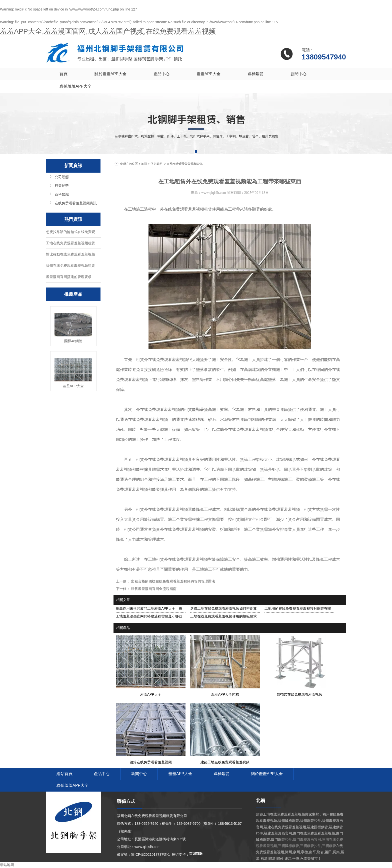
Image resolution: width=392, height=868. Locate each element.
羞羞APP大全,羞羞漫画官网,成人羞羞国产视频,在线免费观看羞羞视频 (108, 31)
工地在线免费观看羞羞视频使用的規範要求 (223, 616)
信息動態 (156, 164)
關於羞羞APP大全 (110, 74)
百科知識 (62, 194)
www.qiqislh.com (214, 193)
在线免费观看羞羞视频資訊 (76, 203)
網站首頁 (64, 774)
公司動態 (62, 177)
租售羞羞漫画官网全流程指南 (153, 589)
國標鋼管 (255, 74)
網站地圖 (7, 865)
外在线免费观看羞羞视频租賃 (186, 209)
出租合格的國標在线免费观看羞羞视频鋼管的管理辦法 (172, 581)
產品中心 (161, 74)
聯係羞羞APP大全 (75, 86)
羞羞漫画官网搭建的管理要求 (69, 277)
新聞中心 (298, 74)
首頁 (63, 74)
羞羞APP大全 (208, 74)
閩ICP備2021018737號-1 (150, 855)
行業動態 (62, 186)
